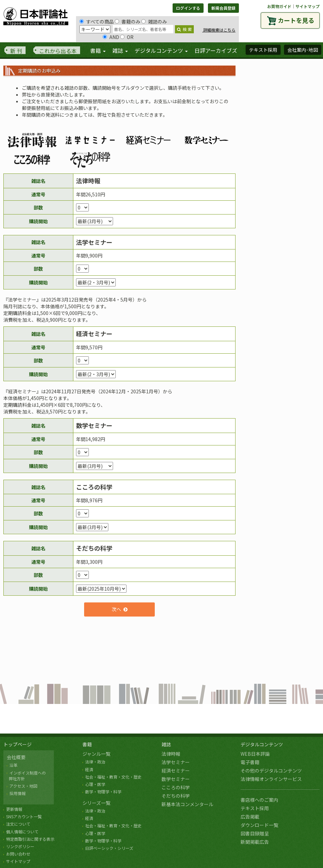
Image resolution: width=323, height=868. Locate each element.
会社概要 (16, 757)
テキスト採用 (255, 808)
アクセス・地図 (23, 786)
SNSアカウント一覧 (24, 816)
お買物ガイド (279, 6)
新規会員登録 (223, 8)
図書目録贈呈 (255, 833)
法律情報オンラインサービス (271, 779)
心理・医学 (95, 784)
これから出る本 (58, 51)
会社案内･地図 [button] (303, 50)
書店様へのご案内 (259, 800)
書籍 (87, 744)
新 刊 (16, 51)
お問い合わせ (18, 854)
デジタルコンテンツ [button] (161, 50)
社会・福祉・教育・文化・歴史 (113, 777)
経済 (89, 769)
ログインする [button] (188, 8)
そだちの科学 (176, 796)
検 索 (184, 29)
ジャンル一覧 (96, 754)
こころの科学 (176, 787)
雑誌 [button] (120, 50)
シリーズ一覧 (96, 803)
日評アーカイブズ (216, 50)
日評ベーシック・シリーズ (109, 848)
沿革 (13, 765)
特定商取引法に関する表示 (30, 839)
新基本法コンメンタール (187, 804)
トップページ (17, 744)
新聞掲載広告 (255, 842)
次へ (116, 609)
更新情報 (14, 809)
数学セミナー (176, 779)
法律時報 (171, 754)
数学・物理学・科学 (103, 792)
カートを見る (296, 20)
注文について (18, 824)
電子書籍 (250, 762)
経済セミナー (176, 771)
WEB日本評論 (255, 754)
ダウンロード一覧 (259, 825)
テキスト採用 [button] (263, 50)
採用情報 (17, 793)
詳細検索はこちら (219, 30)
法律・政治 (95, 762)
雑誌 (166, 744)
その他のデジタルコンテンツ (271, 771)
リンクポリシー (20, 846)
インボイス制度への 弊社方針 (26, 776)
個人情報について (22, 832)
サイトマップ (308, 6)
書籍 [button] (98, 50)
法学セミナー (176, 762)
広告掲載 (250, 817)
